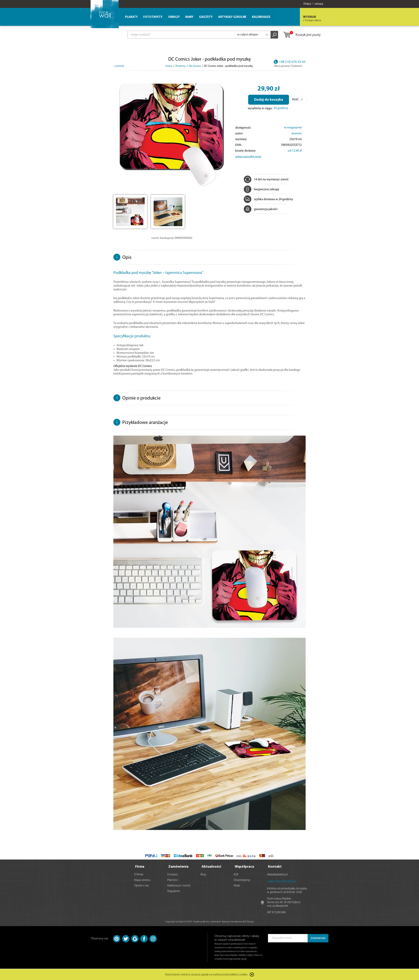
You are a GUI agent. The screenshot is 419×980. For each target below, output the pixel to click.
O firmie (139, 875)
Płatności (173, 880)
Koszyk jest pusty (302, 35)
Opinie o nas (142, 886)
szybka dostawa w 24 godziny (268, 199)
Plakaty (131, 17)
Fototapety (153, 17)
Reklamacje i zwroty (179, 886)
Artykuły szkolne (232, 17)
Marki (237, 886)
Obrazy (174, 17)
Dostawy (173, 875)
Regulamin (174, 891)
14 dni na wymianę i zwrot (266, 180)
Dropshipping (242, 880)
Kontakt (275, 867)
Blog (203, 875)
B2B (236, 875)
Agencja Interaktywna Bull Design (238, 922)
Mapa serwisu (142, 880)
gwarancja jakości (261, 209)
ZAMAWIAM (318, 938)
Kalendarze (261, 17)
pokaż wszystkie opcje (248, 157)
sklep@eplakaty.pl (277, 875)
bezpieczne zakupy (262, 189)
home (169, 66)
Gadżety (206, 17)
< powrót (119, 66)
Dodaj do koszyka (269, 100)
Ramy (189, 17)
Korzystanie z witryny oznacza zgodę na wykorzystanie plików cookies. (207, 975)
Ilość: (295, 99)
